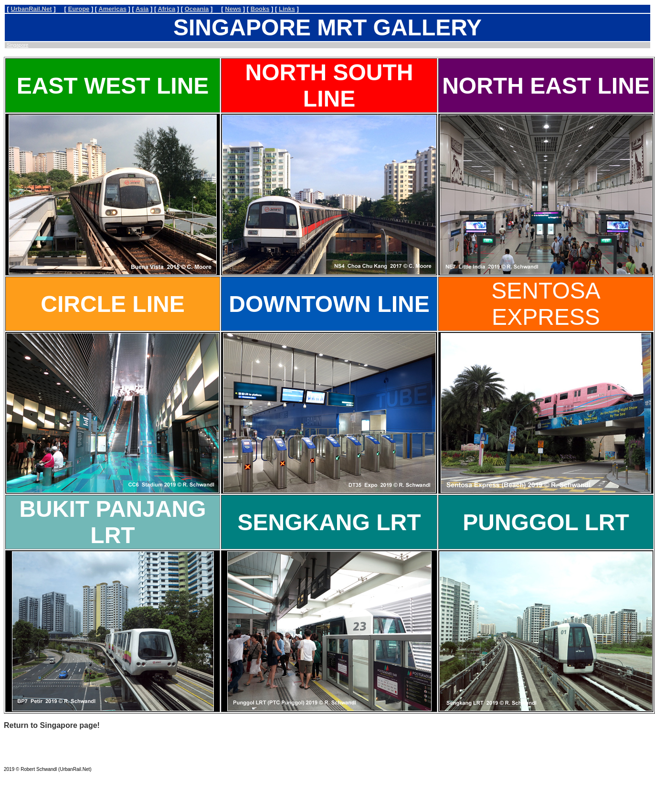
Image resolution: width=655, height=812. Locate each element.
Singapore (18, 45)
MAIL (9, 756)
